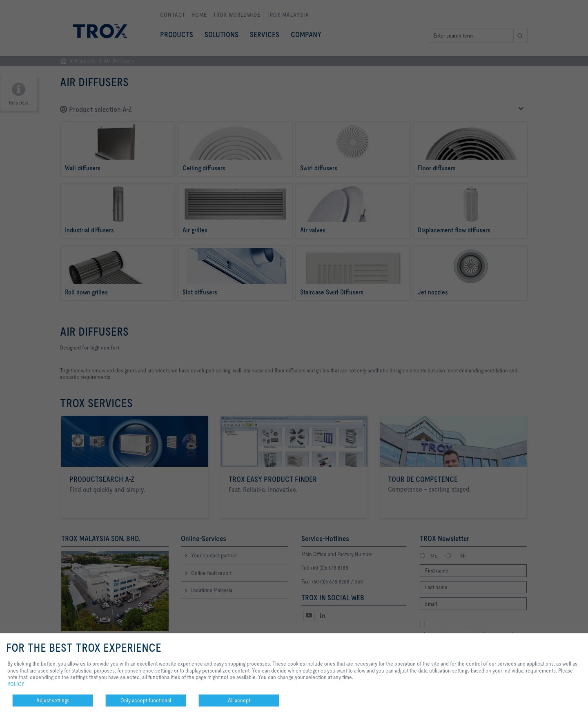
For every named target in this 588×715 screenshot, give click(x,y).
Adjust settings (53, 700)
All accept (239, 700)
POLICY (16, 684)
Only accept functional (146, 700)
